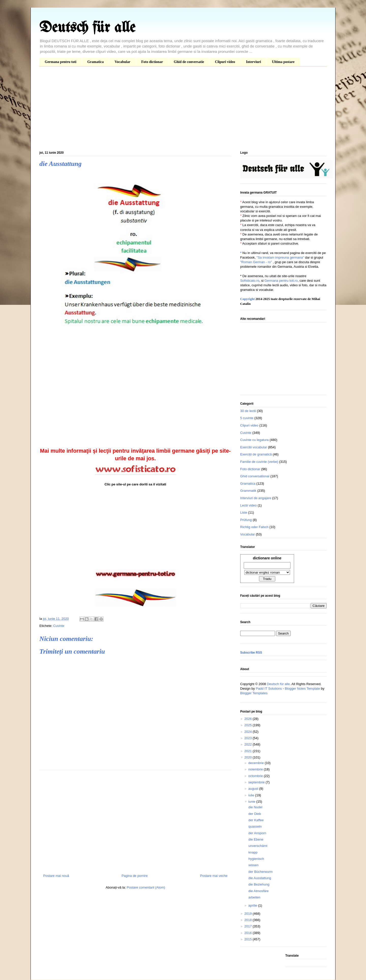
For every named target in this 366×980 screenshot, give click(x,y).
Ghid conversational (255, 476)
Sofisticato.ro (250, 281)
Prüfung (246, 520)
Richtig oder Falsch (254, 527)
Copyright (247, 299)
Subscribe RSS (251, 653)
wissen (253, 865)
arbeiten (254, 897)
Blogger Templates (254, 693)
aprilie (253, 905)
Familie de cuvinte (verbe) (259, 462)
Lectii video (248, 505)
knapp (253, 852)
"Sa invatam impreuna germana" (280, 257)
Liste (244, 512)
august (254, 789)
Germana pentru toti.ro (281, 281)
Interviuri (254, 62)
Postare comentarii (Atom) (146, 887)
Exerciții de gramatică (256, 454)
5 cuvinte (247, 418)
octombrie (256, 776)
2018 (248, 920)
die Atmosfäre (258, 891)
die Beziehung (259, 884)
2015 (248, 939)
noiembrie (256, 769)
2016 (248, 933)
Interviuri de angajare (256, 498)
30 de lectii (248, 411)
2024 (248, 732)
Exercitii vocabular (254, 447)
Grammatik (248, 491)
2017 (248, 926)
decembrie (256, 763)
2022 (248, 744)
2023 (248, 738)
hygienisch (256, 859)
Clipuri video (225, 62)
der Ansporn (257, 833)
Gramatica (95, 62)
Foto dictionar (152, 62)
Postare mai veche (214, 876)
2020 (248, 757)
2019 (248, 914)
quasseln (255, 826)
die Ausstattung (260, 878)
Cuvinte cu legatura (254, 440)
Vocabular (123, 62)
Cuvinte (59, 626)
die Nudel (255, 807)
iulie (252, 795)
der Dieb (255, 814)
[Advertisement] (183, 110)
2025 (248, 725)
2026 (248, 719)
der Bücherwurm (260, 872)
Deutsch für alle (87, 28)
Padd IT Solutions (269, 689)
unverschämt (258, 846)
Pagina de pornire (135, 876)
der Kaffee (256, 820)
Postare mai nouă (56, 876)
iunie (252, 802)
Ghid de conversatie (189, 62)
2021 (248, 751)
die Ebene (256, 839)
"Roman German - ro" (256, 262)
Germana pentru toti (60, 62)
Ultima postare (283, 62)
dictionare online (267, 558)
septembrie (257, 782)
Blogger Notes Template (302, 689)
